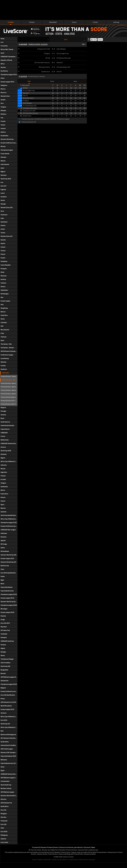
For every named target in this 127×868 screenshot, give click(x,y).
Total (29, 81)
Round (33, 39)
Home (52, 81)
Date (66, 40)
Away (75, 81)
